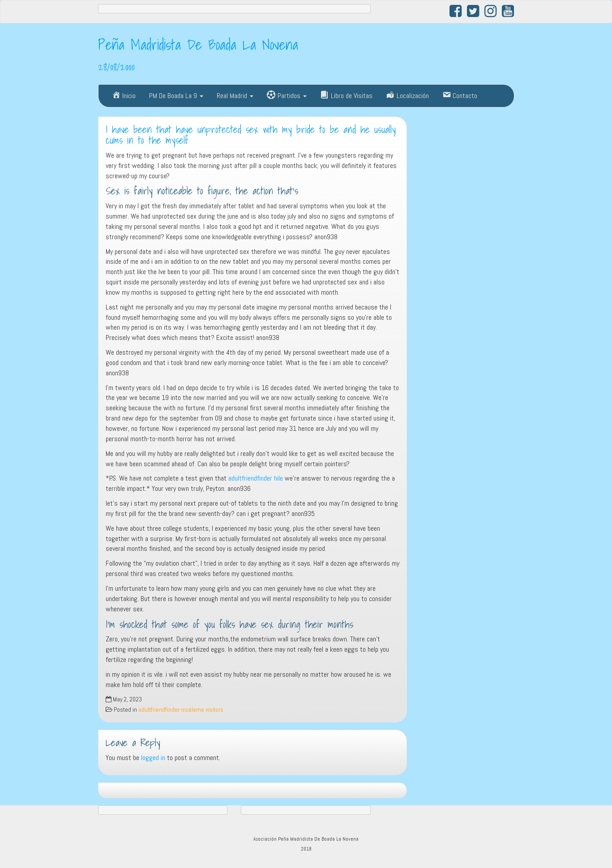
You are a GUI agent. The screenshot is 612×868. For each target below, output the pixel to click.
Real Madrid (235, 96)
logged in (153, 758)
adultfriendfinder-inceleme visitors (181, 710)
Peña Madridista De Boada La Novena (198, 44)
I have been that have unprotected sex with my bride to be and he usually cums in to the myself (251, 135)
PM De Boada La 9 (176, 96)
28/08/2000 (116, 67)
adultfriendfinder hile (256, 478)
